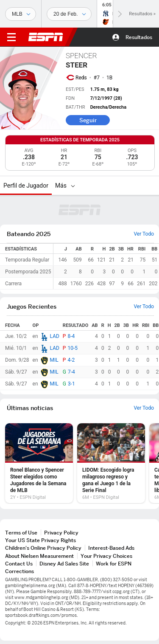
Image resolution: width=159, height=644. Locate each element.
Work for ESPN (114, 564)
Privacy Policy (61, 533)
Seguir (88, 120)
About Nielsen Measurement (39, 556)
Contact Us (19, 564)
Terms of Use (21, 533)
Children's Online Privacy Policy (43, 548)
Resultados (139, 37)
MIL (54, 360)
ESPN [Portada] (46, 37)
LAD (55, 336)
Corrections (20, 571)
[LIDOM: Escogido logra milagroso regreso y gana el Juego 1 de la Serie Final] (111, 463)
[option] (39, 463)
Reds (81, 78)
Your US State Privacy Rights (40, 540)
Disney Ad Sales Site (64, 564)
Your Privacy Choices (106, 556)
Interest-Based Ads (111, 548)
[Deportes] (21, 14)
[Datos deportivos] (69, 14)
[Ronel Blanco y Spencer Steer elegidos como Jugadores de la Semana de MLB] (39, 463)
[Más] (73, 186)
